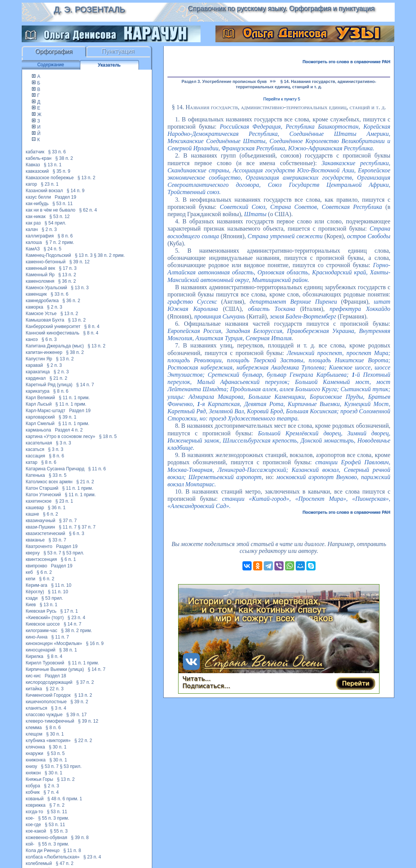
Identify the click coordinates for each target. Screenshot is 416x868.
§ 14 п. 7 (85, 385)
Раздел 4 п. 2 (69, 430)
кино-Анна (37, 637)
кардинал (36, 378)
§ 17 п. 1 (69, 611)
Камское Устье (41, 314)
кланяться (37, 708)
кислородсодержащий (49, 682)
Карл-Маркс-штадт (46, 411)
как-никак (36, 217)
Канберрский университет (53, 326)
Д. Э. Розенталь (89, 9)
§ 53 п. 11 (63, 204)
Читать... (197, 679)
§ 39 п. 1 (68, 417)
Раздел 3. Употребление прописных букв (224, 81)
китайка (34, 689)
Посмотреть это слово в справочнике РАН (347, 62)
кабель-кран (39, 158)
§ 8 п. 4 (92, 326)
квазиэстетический (46, 534)
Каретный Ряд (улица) (49, 385)
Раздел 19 (65, 197)
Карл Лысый (39, 404)
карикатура (38, 391)
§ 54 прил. (55, 223)
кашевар (35, 508)
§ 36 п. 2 (67, 281)
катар (32, 462)
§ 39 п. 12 (79, 262)
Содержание (51, 65)
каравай (34, 365)
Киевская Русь (41, 611)
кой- (30, 844)
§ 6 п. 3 (49, 339)
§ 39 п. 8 (80, 838)
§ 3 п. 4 (59, 708)
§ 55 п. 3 (59, 831)
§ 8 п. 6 (65, 236)
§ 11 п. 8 (72, 850)
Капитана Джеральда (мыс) (55, 346)
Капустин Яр (39, 359)
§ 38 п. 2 (64, 158)
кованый (35, 799)
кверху (33, 553)
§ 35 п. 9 (61, 171)
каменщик (37, 294)
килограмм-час (42, 631)
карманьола (39, 430)
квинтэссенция (41, 559)
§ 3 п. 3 (64, 443)
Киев (31, 605)
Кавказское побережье (50, 178)
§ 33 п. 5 (58, 475)
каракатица (38, 372)
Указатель (109, 65)
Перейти (355, 683)
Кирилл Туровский (45, 663)
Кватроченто (39, 546)
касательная (39, 443)
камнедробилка (42, 301)
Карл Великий (41, 398)
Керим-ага (37, 585)
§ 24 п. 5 (53, 249)
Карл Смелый (40, 424)
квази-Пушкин (41, 527)
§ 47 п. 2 (65, 863)
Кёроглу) (35, 592)
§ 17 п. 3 (68, 268)
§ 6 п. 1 (68, 559)
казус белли (38, 197)
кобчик (33, 792)
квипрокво (37, 566)
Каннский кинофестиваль (53, 333)
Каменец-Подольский (49, 255)
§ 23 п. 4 (76, 618)
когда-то (35, 812)
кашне (33, 514)
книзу (32, 766)
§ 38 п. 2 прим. (109, 255)
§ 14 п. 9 (76, 191)
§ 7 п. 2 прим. (60, 242)
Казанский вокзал (45, 191)
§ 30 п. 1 (55, 734)
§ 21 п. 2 (58, 378)
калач (32, 229)
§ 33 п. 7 (57, 540)
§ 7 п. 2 (57, 805)
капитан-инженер (44, 352)
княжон (33, 773)
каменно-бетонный (46, 262)
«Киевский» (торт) (45, 618)
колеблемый (39, 863)
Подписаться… (206, 686)
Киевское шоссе (43, 624)
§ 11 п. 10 (61, 585)
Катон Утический (44, 495)
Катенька (36, 475)
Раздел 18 (55, 676)
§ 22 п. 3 (55, 689)
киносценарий (41, 650)
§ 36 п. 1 (57, 508)
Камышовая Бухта (45, 320)
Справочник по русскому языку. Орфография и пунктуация (281, 8)
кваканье (35, 540)
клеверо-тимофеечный (50, 721)
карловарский (41, 417)
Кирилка (35, 656)
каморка (35, 307)
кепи (31, 579)
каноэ (32, 339)
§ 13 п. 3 (84, 255)
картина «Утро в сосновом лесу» (61, 436)
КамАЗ (33, 249)
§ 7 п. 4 (51, 792)
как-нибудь (37, 204)
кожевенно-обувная (47, 838)
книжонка (36, 760)
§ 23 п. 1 (50, 184)
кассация (36, 456)
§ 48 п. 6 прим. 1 (65, 799)
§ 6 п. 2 (51, 514)
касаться (35, 449)
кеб (29, 572)
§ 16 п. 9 (95, 643)
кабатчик (35, 152)
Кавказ (33, 165)
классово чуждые (44, 715)
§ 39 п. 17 (76, 715)
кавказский (37, 171)
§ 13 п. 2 (87, 178)
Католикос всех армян (49, 482)
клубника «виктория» (48, 741)
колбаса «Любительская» (53, 857)
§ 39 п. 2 (79, 702)
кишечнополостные (46, 702)
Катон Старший (42, 488)
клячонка (36, 747)
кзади (32, 598)
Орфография (54, 52)
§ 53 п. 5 (56, 753)
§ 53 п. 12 (60, 217)
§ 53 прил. (73, 553)
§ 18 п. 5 (108, 436)
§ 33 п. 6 (57, 152)
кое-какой (36, 831)
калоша (34, 242)
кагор (32, 184)
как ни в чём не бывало (51, 210)
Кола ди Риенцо (43, 850)
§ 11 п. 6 (97, 469)
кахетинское (39, 501)
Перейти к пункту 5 (282, 99)
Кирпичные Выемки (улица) (55, 669)
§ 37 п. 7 (68, 521)
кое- (30, 818)
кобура (33, 786)
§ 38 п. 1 (68, 650)
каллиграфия (40, 236)
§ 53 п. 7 (52, 553)
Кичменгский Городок (48, 695)
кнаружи (35, 753)
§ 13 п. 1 (53, 165)
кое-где (33, 825)
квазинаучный (41, 521)
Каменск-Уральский (47, 288)
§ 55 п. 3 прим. (53, 818)
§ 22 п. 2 (83, 741)
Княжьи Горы (40, 779)
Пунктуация (119, 52)
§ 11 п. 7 (68, 527)
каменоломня (40, 281)
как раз (33, 223)
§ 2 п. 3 (49, 229)
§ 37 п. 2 (85, 682)
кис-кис (33, 676)
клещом (34, 734)
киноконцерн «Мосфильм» (54, 643)
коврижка (36, 805)
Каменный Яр (40, 275)
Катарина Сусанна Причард (55, 469)
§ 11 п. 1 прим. (74, 398)
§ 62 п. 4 (88, 210)
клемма (34, 728)
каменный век (41, 268)
